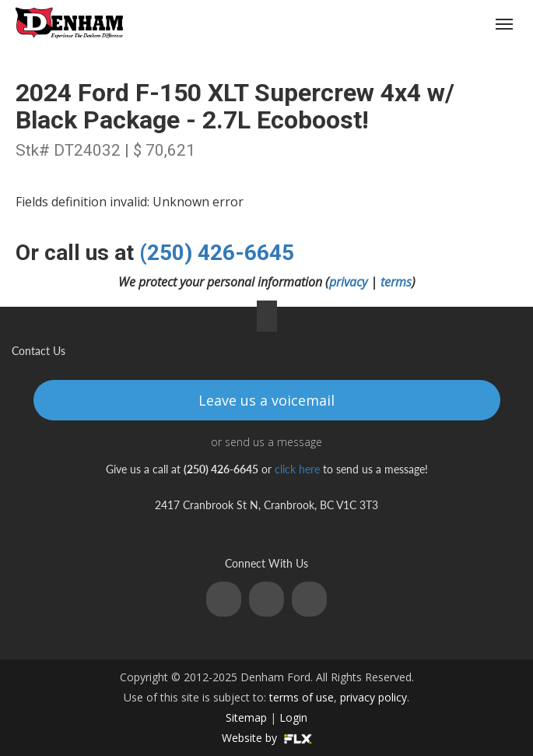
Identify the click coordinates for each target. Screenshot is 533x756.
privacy (348, 282)
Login (293, 717)
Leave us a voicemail (266, 400)
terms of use (302, 697)
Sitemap (246, 717)
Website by (267, 738)
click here (297, 469)
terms (396, 282)
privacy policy (373, 697)
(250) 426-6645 (414, 25)
